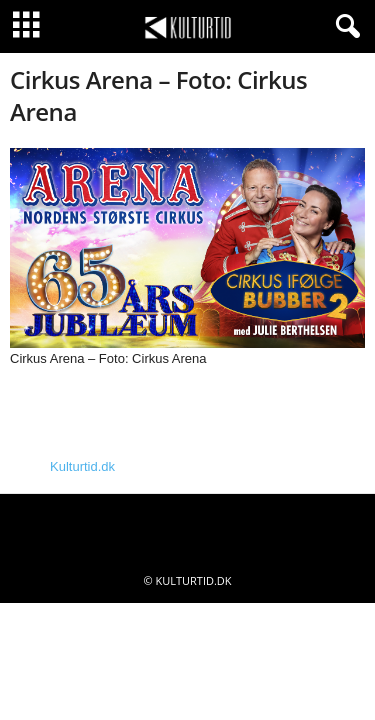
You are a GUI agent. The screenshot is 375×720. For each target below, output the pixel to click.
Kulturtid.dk (82, 466)
